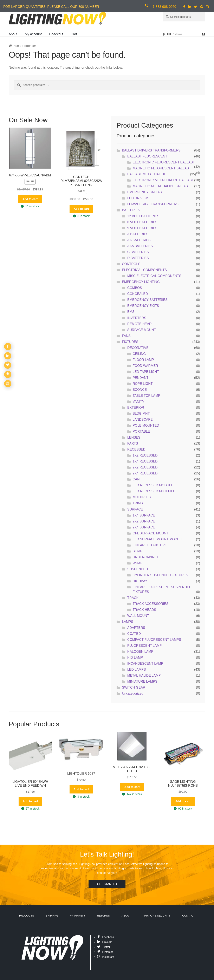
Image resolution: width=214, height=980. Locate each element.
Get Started (107, 884)
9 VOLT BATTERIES (142, 228)
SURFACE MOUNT (142, 330)
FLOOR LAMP (143, 360)
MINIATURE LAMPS (142, 681)
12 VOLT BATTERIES (143, 216)
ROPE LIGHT (143, 384)
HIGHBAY (140, 581)
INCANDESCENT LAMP (145, 664)
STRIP (138, 551)
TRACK (133, 598)
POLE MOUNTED (146, 425)
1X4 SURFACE (144, 515)
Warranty (78, 916)
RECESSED (136, 449)
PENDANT (141, 378)
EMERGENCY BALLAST (146, 192)
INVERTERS (137, 318)
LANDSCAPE (143, 420)
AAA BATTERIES (140, 246)
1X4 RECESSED (145, 461)
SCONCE (140, 390)
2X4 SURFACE (144, 527)
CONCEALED (138, 294)
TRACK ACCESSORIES (151, 604)
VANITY (139, 402)
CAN (136, 479)
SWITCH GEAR (134, 687)
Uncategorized (133, 693)
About (13, 34)
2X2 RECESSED (145, 467)
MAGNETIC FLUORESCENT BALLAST (162, 168)
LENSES (134, 437)
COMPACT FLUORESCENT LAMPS (154, 640)
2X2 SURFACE (144, 521)
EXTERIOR (136, 408)
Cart (74, 34)
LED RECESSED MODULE (153, 485)
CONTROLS (131, 264)
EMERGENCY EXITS (143, 306)
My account (33, 34)
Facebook (106, 937)
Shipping (52, 916)
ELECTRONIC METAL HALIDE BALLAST (163, 180)
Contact (189, 916)
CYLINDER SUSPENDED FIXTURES (160, 575)
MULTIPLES (142, 497)
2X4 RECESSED (145, 473)
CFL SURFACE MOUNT (151, 533)
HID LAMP (135, 658)
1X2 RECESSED (145, 455)
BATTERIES (131, 210)
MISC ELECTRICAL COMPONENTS (154, 276)
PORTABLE (141, 431)
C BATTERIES (138, 252)
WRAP (138, 563)
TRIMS (138, 503)
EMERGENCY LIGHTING (141, 282)
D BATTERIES (138, 258)
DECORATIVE (138, 348)
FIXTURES (130, 342)
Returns (103, 916)
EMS (131, 312)
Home (17, 46)
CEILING (139, 354)
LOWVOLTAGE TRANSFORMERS (153, 204)
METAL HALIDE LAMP (144, 675)
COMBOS (135, 288)
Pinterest (105, 952)
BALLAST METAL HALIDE (147, 174)
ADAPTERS (136, 628)
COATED (134, 634)
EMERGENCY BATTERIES (147, 300)
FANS (126, 336)
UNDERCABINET (146, 557)
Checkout (56, 34)
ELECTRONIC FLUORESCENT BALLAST (164, 162)
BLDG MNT (141, 414)
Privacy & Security (157, 916)
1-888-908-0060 (164, 7)
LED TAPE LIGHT (146, 372)
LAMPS (128, 622)
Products (27, 916)
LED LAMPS (137, 670)
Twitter (104, 947)
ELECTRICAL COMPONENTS (144, 270)
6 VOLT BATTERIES (142, 222)
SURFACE (135, 509)
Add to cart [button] (30, 199)
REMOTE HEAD (139, 324)
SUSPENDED (138, 569)
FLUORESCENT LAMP (145, 646)
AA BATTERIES (139, 240)
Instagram (106, 957)
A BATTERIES (138, 234)
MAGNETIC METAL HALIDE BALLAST (161, 186)
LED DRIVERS (138, 198)
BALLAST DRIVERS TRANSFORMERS (151, 150)
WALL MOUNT (138, 616)
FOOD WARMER (145, 366)
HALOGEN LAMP (140, 652)
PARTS (133, 443)
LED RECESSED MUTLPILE (154, 491)
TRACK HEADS (144, 610)
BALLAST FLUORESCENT (147, 156)
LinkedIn (105, 942)
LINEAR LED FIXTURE (150, 545)
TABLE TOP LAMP (147, 396)
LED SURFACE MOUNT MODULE (158, 539)
